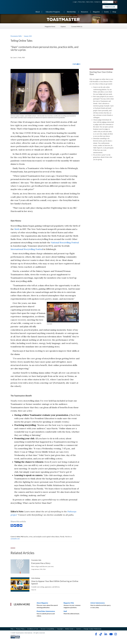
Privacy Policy (20, 629)
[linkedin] (76, 64)
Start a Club (90, 2)
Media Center (69, 629)
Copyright (60, 629)
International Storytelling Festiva (26, 249)
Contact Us (98, 2)
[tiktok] (75, 64)
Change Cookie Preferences (92, 629)
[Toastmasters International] (16, 7)
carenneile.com (15, 539)
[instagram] (80, 64)
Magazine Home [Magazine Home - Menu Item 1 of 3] (50, 26)
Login (75, 2)
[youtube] (78, 64)
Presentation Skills (16, 36)
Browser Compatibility (47, 629)
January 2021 (28, 36)
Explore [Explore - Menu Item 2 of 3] (63, 26)
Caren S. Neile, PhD (19, 58)
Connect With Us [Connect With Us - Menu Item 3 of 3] (77, 26)
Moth (17, 229)
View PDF (106, 21)
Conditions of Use (33, 629)
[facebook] (73, 64)
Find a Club (81, 2)
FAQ (12, 629)
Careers (79, 629)
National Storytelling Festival (65, 243)
